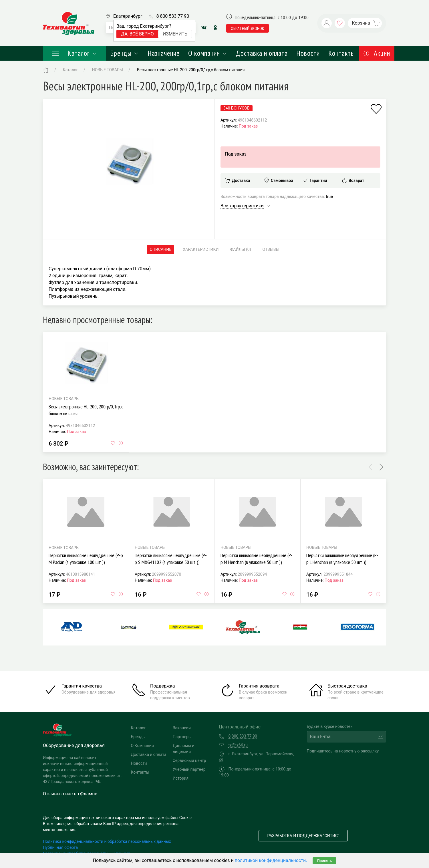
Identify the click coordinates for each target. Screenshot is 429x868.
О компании (208, 53)
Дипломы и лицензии (184, 749)
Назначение (164, 53)
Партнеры (182, 737)
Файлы (241, 250)
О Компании (142, 746)
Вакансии (182, 728)
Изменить (175, 34)
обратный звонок (248, 28)
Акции (377, 53)
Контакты (342, 53)
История (181, 778)
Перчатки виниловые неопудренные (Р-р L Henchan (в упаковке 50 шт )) (342, 559)
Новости (308, 53)
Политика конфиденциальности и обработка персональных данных (107, 841)
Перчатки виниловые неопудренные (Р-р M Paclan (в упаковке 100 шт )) (86, 559)
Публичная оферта (60, 847)
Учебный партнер (189, 769)
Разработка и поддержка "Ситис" (303, 836)
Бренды (125, 53)
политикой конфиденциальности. (271, 860)
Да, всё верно (137, 34)
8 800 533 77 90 (173, 16)
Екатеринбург (128, 16)
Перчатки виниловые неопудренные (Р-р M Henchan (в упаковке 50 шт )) (257, 559)
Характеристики (201, 249)
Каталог (74, 53)
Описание (160, 249)
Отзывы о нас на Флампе (70, 794)
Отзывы (271, 249)
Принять (324, 861)
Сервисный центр (189, 760)
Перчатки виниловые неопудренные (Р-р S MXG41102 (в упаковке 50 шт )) (171, 559)
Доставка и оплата (262, 53)
